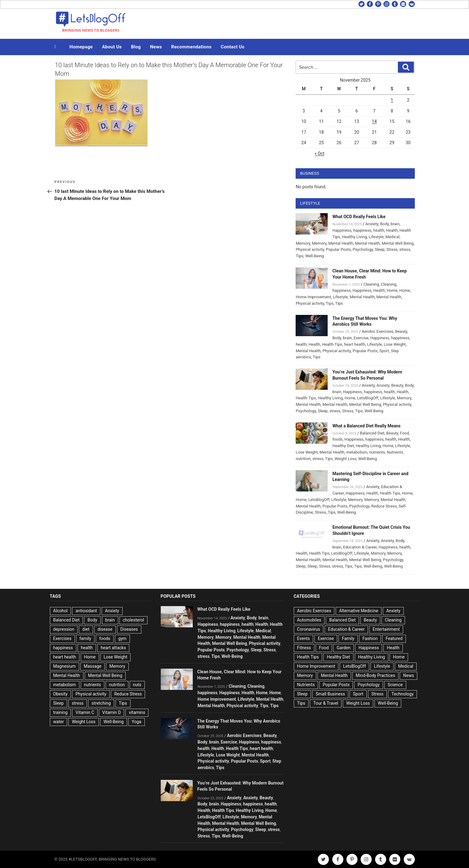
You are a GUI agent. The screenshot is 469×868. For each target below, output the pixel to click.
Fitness (304, 648)
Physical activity (310, 249)
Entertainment (386, 629)
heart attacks (113, 648)
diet (86, 629)
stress (405, 249)
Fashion (370, 638)
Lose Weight (395, 344)
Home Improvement (313, 297)
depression (64, 629)
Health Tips (332, 344)
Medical (393, 237)
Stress (392, 249)
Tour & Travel (326, 703)
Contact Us (233, 47)
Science (395, 685)
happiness (362, 230)
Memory (303, 243)
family (85, 638)
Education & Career (360, 547)
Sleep (380, 249)
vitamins (137, 712)
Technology (402, 694)
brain (395, 224)
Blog (136, 47)
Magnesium (65, 666)
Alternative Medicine (359, 611)
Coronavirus (309, 629)
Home (392, 290)
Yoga (137, 722)
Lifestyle (376, 237)
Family (348, 638)
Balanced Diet (372, 433)
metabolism (357, 452)
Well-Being (315, 256)
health (379, 230)
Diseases (129, 629)
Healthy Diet (343, 446)
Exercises (62, 638)
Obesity (61, 694)
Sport (384, 351)
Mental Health (341, 243)
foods (337, 439)
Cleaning (371, 284)
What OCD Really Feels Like (359, 217)
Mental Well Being (398, 243)
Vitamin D (112, 712)
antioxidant (86, 611)
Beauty (401, 331)
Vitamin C (85, 712)
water (59, 722)
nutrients (377, 452)
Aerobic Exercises (378, 331)
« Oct (320, 153)
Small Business (330, 694)
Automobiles (309, 620)
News (156, 47)
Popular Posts (338, 249)
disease (105, 629)
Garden (344, 648)
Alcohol (61, 611)
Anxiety (372, 224)
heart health (355, 344)
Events (303, 638)
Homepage (81, 47)
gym (122, 638)
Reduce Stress (384, 506)
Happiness (342, 230)
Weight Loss (345, 459)
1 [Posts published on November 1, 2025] (392, 100)
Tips (299, 256)
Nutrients (395, 452)
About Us (112, 47)
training (61, 712)
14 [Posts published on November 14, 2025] (374, 121)
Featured (394, 638)
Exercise (361, 338)
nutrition (303, 459)
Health (392, 230)
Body (384, 224)
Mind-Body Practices (375, 675)
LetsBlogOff (368, 398)
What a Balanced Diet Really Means (366, 426)
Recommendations (191, 47)
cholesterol (133, 620)
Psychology (363, 249)
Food (404, 433)
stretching (101, 703)
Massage (93, 666)
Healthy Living (354, 237)
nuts (137, 685)
